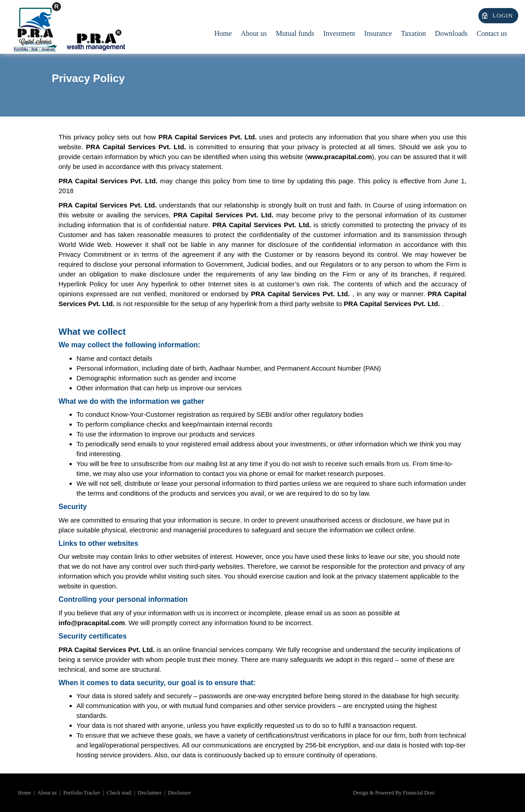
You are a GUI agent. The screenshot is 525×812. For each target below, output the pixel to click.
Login (503, 15)
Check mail (119, 793)
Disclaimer (150, 793)
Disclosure (179, 793)
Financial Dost (419, 793)
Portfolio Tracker (82, 793)
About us (47, 793)
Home (223, 33)
